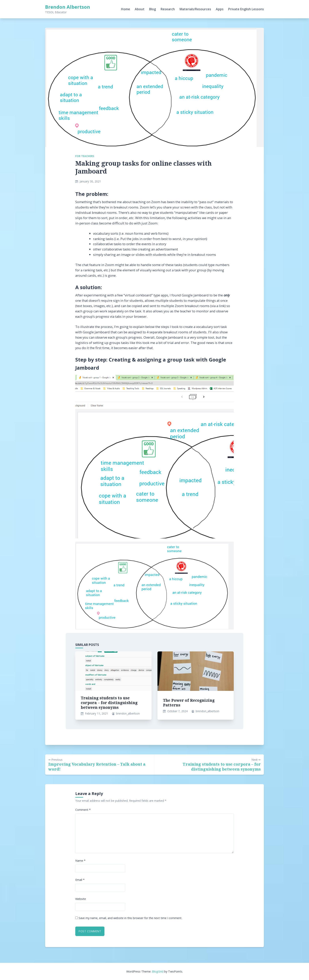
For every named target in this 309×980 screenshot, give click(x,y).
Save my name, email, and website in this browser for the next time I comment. (130, 918)
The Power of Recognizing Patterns (189, 703)
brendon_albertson (128, 713)
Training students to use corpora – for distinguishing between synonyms (109, 703)
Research (168, 9)
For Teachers (85, 156)
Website (81, 899)
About (140, 9)
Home (126, 9)
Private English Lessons (246, 9)
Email (80, 880)
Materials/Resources (195, 9)
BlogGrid (158, 971)
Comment (83, 810)
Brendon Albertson (68, 7)
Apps (220, 9)
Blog (153, 9)
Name (80, 861)
